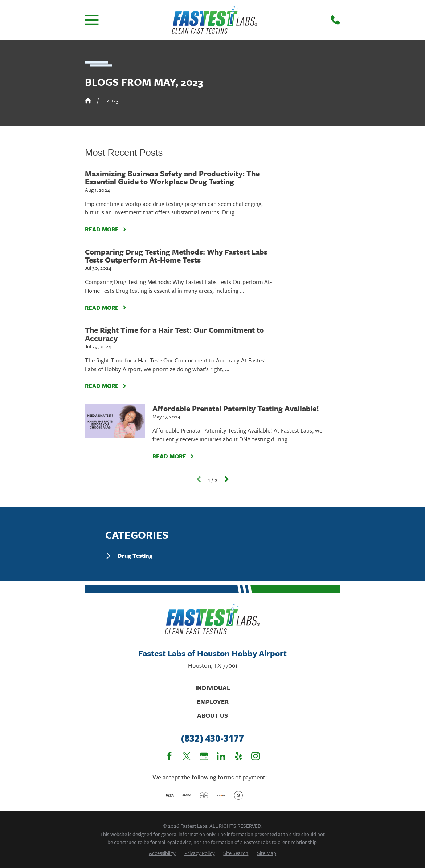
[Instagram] (256, 756)
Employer (213, 701)
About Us (212, 715)
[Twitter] (187, 756)
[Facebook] (169, 756)
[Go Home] (88, 100)
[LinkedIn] (221, 756)
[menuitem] (212, 556)
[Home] (214, 20)
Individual (213, 688)
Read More (106, 229)
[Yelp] (238, 756)
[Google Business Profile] (204, 756)
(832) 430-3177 (212, 739)
